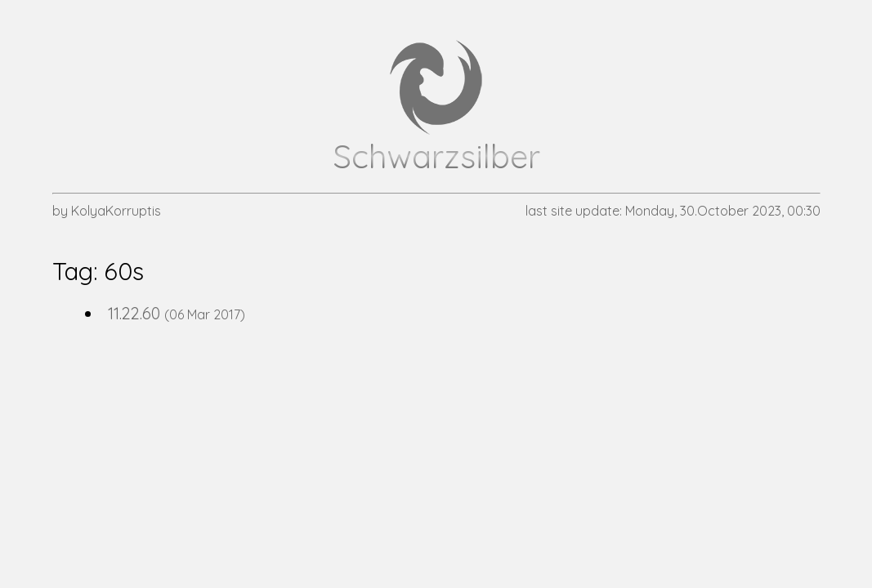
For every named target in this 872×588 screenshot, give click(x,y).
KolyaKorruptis (116, 211)
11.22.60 (134, 313)
